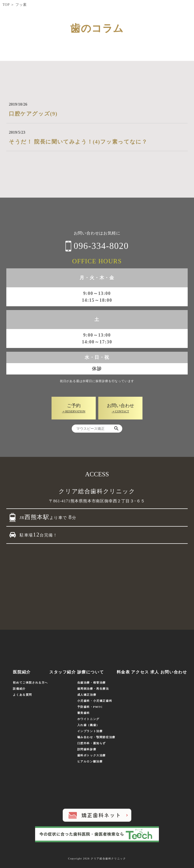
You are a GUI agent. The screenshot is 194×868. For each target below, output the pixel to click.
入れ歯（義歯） (88, 725)
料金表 (123, 672)
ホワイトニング (88, 719)
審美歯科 (84, 713)
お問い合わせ (174, 672)
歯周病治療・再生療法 (93, 689)
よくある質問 (22, 695)
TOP (6, 5)
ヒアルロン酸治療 (90, 761)
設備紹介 (19, 689)
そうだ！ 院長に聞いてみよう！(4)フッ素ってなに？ (78, 142)
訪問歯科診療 (87, 749)
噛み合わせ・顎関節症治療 (96, 737)
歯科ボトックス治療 (92, 755)
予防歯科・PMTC (90, 707)
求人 (155, 672)
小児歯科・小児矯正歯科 (95, 701)
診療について (91, 672)
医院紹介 (22, 672)
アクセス (140, 672)
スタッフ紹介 (63, 672)
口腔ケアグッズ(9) (33, 114)
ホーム (9, 672)
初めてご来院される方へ (30, 683)
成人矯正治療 (87, 695)
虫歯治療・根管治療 (92, 683)
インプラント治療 (90, 731)
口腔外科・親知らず (92, 743)
